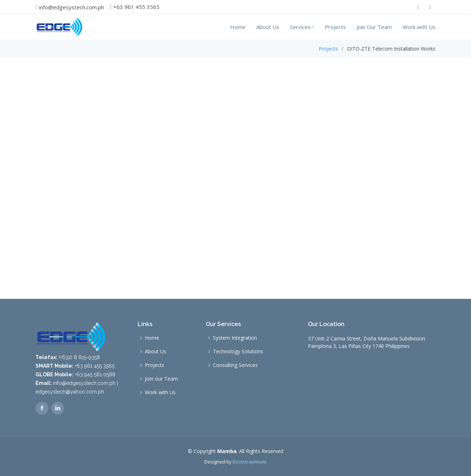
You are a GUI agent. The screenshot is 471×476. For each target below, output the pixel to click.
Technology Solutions (238, 352)
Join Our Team (374, 27)
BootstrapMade (250, 462)
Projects (335, 27)
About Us (268, 27)
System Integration (235, 338)
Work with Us (419, 27)
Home (238, 27)
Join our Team (161, 379)
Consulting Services (235, 365)
